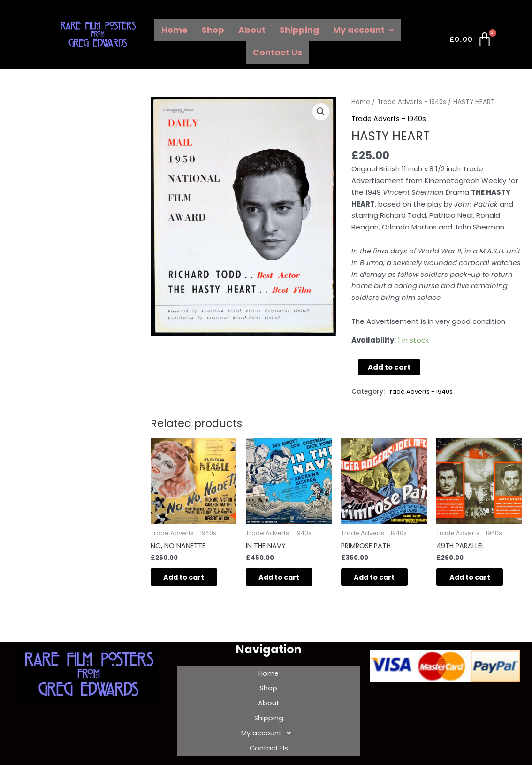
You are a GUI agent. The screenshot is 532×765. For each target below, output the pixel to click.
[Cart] (471, 41)
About (252, 30)
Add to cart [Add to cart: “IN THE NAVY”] (286, 578)
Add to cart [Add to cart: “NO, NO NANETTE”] (191, 578)
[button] (321, 112)
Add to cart (389, 367)
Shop (213, 30)
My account (363, 30)
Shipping (299, 30)
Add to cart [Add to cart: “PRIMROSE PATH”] (381, 578)
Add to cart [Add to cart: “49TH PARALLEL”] (476, 578)
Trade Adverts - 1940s (413, 102)
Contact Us (277, 52)
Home (175, 30)
